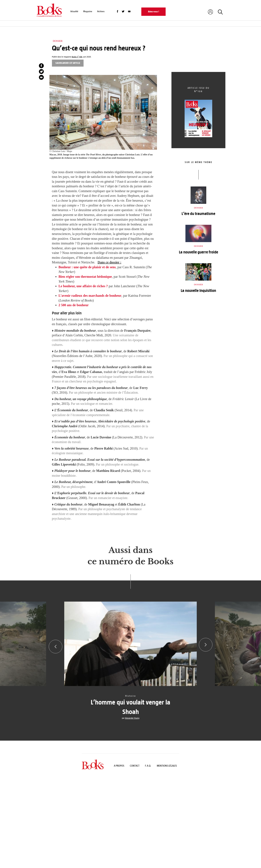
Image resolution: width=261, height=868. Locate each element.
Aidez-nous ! (153, 12)
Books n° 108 (77, 57)
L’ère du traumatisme (198, 214)
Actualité (74, 11)
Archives (101, 11)
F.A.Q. (148, 766)
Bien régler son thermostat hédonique (85, 277)
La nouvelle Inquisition (198, 291)
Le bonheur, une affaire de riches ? (83, 286)
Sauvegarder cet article (68, 63)
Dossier (58, 41)
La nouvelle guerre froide (198, 252)
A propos (119, 766)
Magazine (88, 11)
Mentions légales (167, 766)
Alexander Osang (132, 718)
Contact (135, 766)
